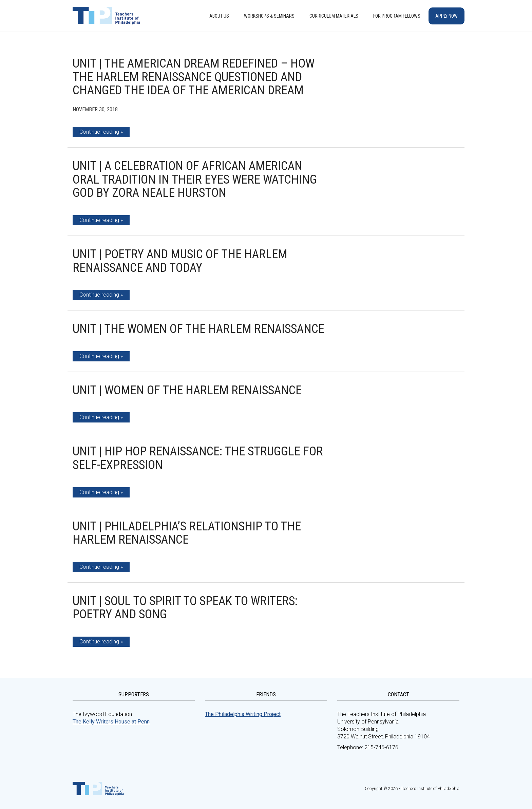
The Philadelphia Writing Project (243, 714)
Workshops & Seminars (269, 16)
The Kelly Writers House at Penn (111, 722)
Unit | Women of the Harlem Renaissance (187, 390)
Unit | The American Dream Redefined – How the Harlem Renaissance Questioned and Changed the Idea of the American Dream (194, 77)
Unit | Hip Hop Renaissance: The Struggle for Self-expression (198, 458)
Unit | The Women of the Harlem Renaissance (198, 329)
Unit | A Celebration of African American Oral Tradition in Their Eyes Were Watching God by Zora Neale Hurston (195, 179)
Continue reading (99, 132)
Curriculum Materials (334, 16)
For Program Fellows (397, 16)
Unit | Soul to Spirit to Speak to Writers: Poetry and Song (185, 608)
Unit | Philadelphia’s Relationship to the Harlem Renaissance (187, 533)
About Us (219, 16)
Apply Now (446, 16)
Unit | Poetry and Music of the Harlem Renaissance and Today (180, 261)
